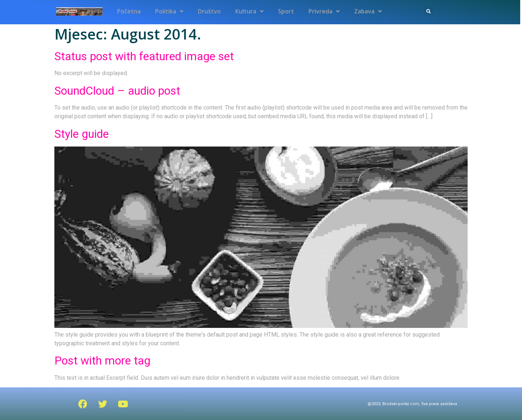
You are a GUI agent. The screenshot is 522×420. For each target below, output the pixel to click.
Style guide (82, 134)
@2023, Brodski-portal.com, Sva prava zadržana (412, 404)
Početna (129, 11)
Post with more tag (102, 361)
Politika (169, 11)
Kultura (249, 11)
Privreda (324, 11)
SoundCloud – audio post (117, 91)
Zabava (368, 11)
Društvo (209, 11)
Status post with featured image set (144, 56)
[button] (429, 11)
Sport (286, 11)
